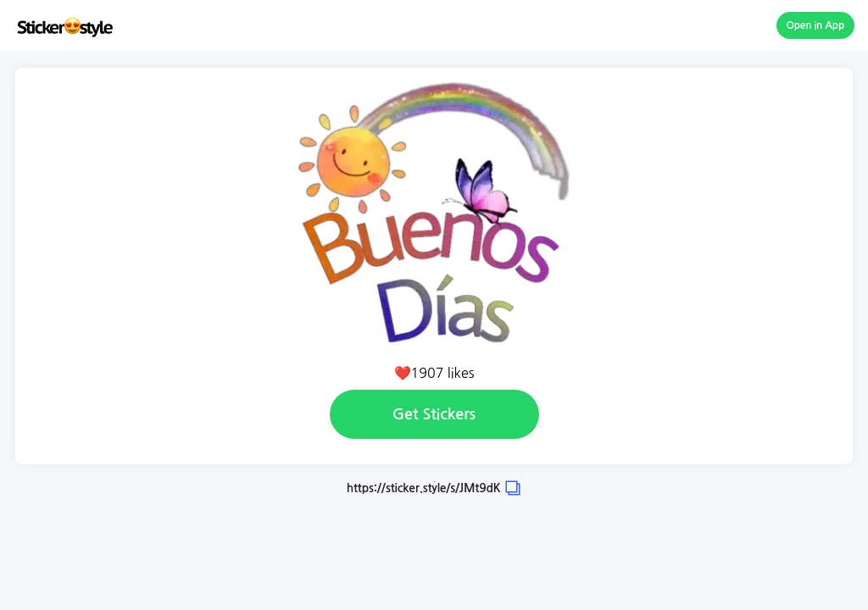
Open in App (816, 25)
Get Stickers (434, 414)
